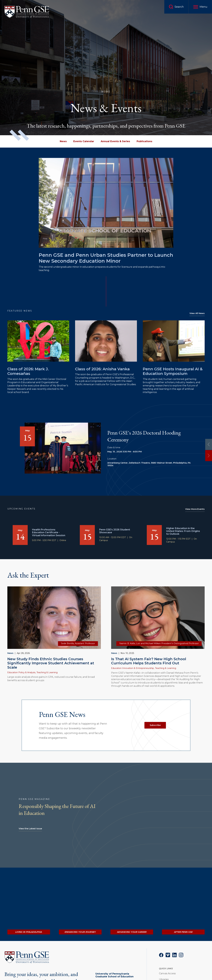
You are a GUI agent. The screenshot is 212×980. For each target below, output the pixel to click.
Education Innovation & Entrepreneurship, (133, 668)
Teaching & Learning (47, 672)
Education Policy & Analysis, (22, 672)
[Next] (209, 456)
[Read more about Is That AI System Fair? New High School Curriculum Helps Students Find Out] (158, 618)
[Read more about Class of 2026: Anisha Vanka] (106, 341)
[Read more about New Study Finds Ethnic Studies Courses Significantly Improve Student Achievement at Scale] (54, 618)
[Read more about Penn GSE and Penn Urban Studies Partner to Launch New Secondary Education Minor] (106, 203)
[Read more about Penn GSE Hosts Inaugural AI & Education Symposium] (174, 341)
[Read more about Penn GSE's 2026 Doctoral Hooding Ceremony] (63, 448)
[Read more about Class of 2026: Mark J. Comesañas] (38, 341)
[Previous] (209, 444)
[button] (200, 7)
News (10, 653)
